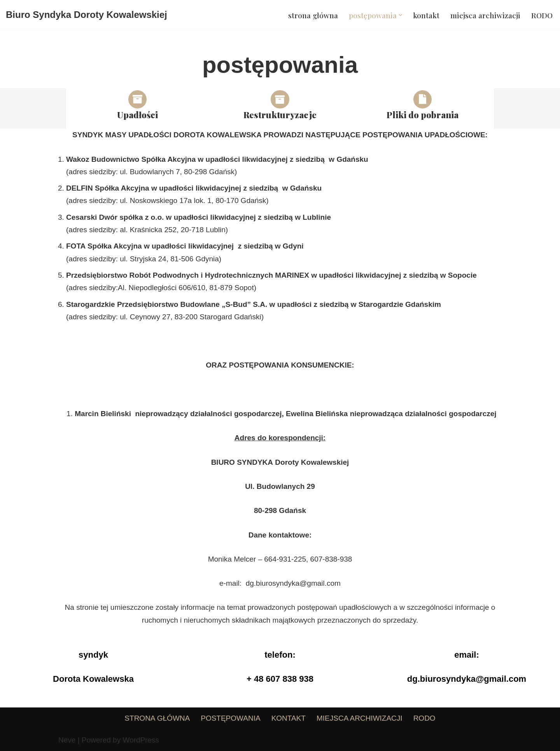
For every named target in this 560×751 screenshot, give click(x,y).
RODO (542, 15)
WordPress (141, 740)
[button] (401, 15)
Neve (67, 740)
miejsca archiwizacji (485, 15)
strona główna (313, 15)
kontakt (426, 15)
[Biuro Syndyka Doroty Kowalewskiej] (87, 15)
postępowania (230, 718)
